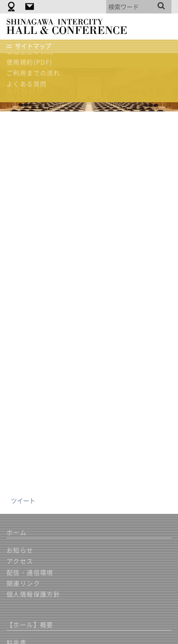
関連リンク (23, 583)
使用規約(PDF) (30, 62)
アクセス (20, 561)
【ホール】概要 (30, 624)
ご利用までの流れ (33, 73)
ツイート (23, 500)
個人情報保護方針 (33, 594)
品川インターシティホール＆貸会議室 (71, 27)
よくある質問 (27, 84)
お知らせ (20, 550)
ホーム (17, 532)
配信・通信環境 (30, 572)
